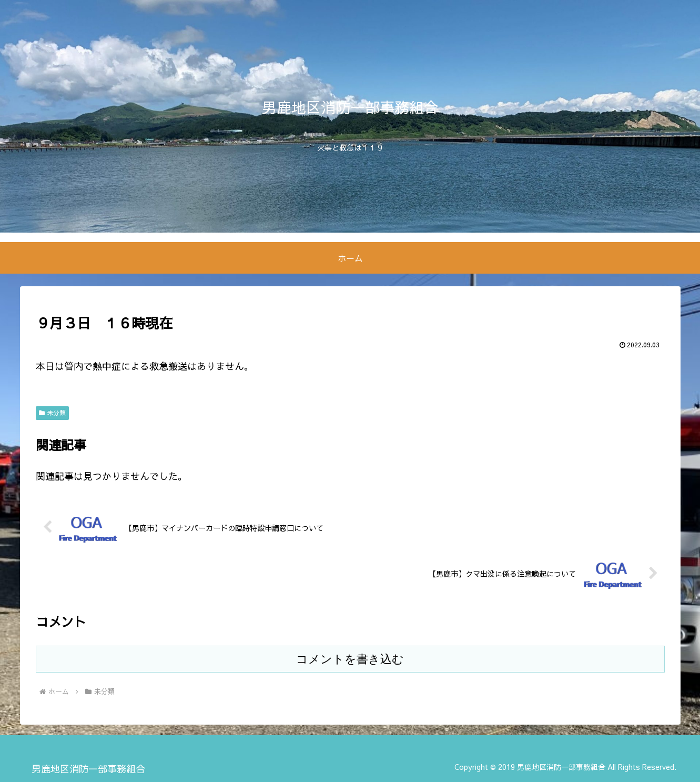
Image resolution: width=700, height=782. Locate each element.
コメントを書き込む (350, 659)
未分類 (53, 413)
